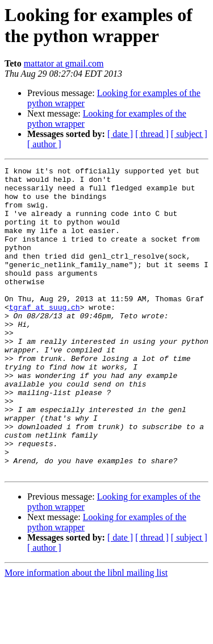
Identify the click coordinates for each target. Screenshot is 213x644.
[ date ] (120, 134)
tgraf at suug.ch (45, 336)
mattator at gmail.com (64, 63)
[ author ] (44, 144)
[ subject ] (189, 134)
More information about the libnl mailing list (86, 634)
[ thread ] (152, 134)
